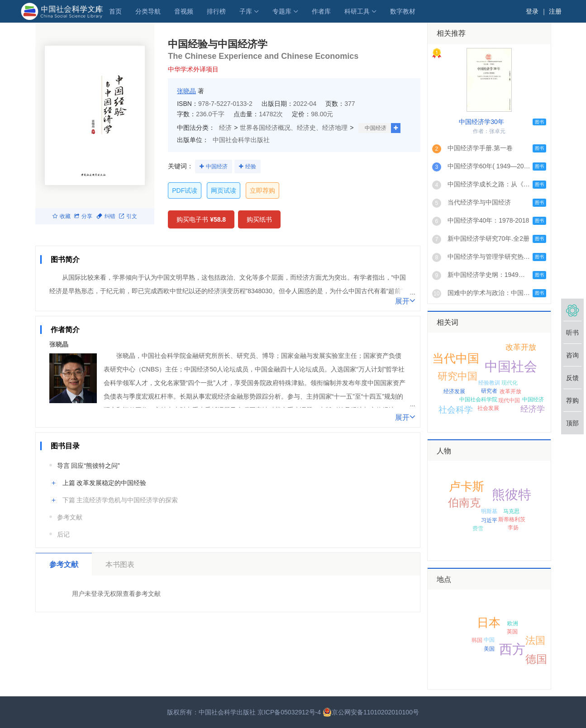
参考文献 (70, 517)
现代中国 (509, 400)
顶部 (572, 423)
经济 (225, 128)
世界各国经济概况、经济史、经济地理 (294, 128)
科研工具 (357, 11)
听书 (572, 333)
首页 (115, 11)
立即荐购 (262, 190)
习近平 (489, 520)
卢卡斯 (467, 486)
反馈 (572, 378)
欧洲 (513, 623)
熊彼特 (512, 495)
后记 (63, 534)
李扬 (513, 528)
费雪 (478, 528)
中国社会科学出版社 (241, 140)
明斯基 (489, 511)
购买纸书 (259, 219)
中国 (489, 640)
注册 (555, 11)
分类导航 (148, 11)
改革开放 (510, 391)
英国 (512, 632)
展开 (405, 300)
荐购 (572, 400)
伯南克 (464, 502)
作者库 (321, 11)
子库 (246, 11)
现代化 (510, 383)
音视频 (184, 11)
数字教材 (403, 11)
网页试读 (224, 190)
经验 (251, 167)
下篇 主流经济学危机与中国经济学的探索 (120, 500)
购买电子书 (201, 219)
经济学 (533, 409)
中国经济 (376, 128)
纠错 (106, 216)
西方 (512, 649)
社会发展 (488, 408)
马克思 (511, 511)
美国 (489, 649)
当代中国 (456, 358)
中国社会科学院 (478, 400)
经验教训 (489, 383)
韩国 (477, 640)
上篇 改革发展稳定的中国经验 (105, 483)
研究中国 (457, 376)
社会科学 (456, 410)
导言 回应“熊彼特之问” (88, 466)
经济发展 (454, 391)
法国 (535, 640)
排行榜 (216, 11)
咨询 (572, 355)
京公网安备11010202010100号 (371, 712)
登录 (532, 11)
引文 (128, 216)
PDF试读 (185, 190)
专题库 (282, 11)
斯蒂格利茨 (512, 519)
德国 (536, 659)
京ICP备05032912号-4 (289, 712)
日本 (489, 623)
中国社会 (511, 366)
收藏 (62, 216)
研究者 (489, 391)
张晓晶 (186, 91)
